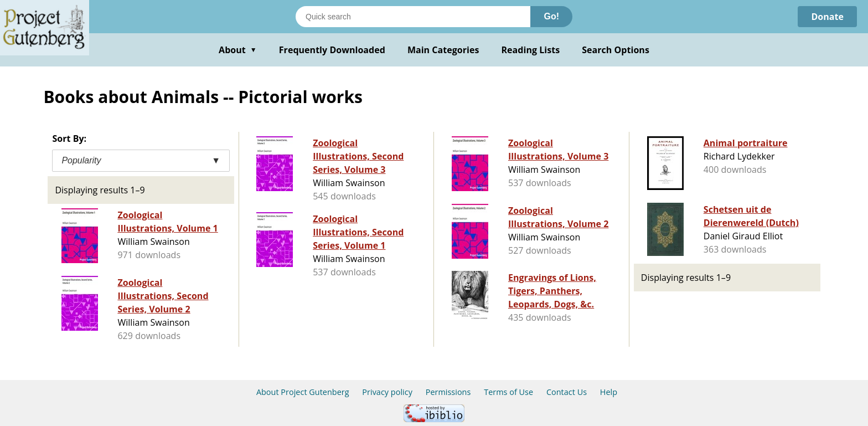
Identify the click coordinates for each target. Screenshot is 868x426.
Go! (551, 16)
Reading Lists (531, 50)
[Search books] (413, 17)
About (238, 50)
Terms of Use (508, 392)
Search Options (616, 50)
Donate (827, 17)
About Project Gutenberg (303, 392)
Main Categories (443, 50)
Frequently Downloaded (332, 50)
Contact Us (567, 392)
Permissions (448, 392)
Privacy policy (387, 392)
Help (609, 392)
